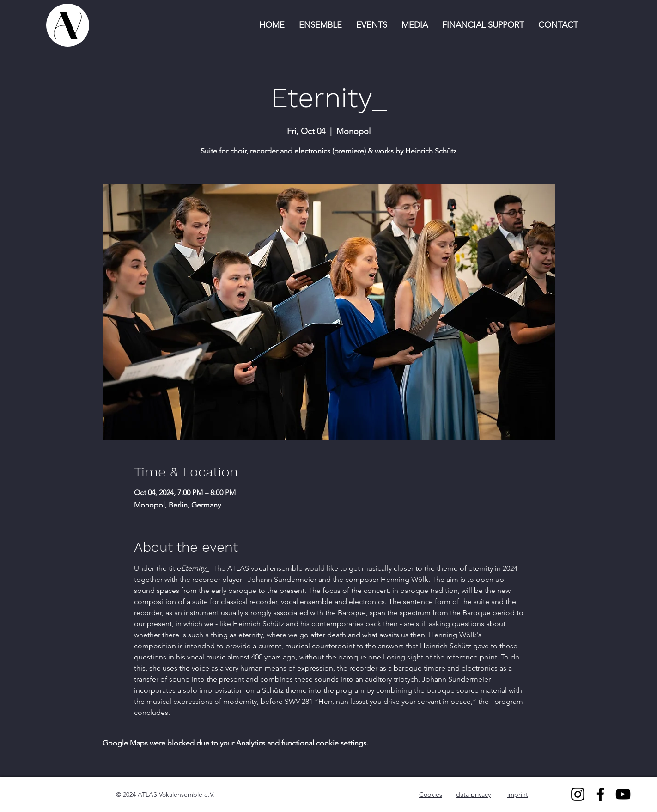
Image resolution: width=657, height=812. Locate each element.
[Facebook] (600, 794)
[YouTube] (623, 794)
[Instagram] (578, 794)
